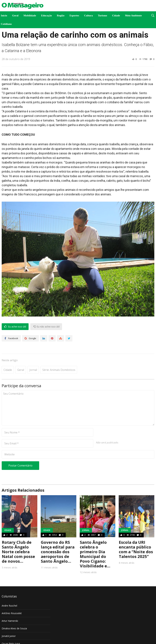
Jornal (33, 360)
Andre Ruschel (9, 595)
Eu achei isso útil (15, 327)
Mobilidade (30, 15)
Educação (47, 15)
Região (61, 15)
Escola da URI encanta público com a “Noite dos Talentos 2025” (136, 539)
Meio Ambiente (133, 15)
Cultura (88, 15)
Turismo (102, 15)
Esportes (74, 15)
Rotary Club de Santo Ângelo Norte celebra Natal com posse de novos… (18, 541)
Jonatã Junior (9, 626)
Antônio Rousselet (12, 603)
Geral (15, 15)
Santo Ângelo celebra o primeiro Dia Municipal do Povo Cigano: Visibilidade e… (95, 544)
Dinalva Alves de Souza (14, 618)
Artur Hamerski (10, 611)
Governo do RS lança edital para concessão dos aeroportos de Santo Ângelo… (58, 541)
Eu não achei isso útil (47, 327)
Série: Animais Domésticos (59, 360)
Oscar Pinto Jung (11, 633)
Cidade (116, 15)
